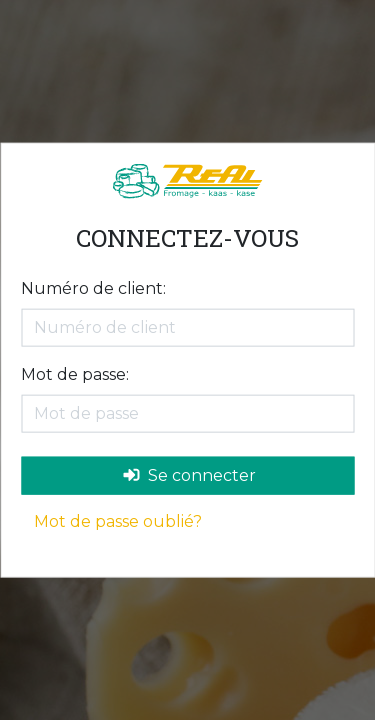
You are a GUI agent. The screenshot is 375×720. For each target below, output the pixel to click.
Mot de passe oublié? (118, 520)
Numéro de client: (93, 287)
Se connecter (190, 474)
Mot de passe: (75, 373)
